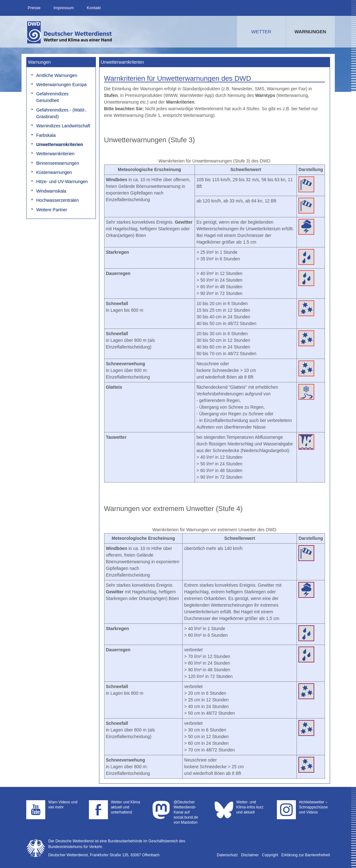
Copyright (270, 855)
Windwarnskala (51, 191)
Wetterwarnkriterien (55, 154)
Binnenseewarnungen (57, 163)
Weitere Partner (52, 210)
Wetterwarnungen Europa (61, 85)
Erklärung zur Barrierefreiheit (306, 855)
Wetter (261, 32)
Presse (34, 8)
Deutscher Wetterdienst (70, 32)
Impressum (64, 8)
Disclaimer (250, 855)
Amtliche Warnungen (56, 75)
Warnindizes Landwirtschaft (63, 126)
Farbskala (46, 135)
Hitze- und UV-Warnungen (62, 182)
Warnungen (310, 32)
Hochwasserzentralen (57, 200)
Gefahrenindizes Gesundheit (52, 97)
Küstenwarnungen (54, 172)
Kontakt (94, 8)
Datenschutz (227, 855)
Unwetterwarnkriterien (59, 144)
